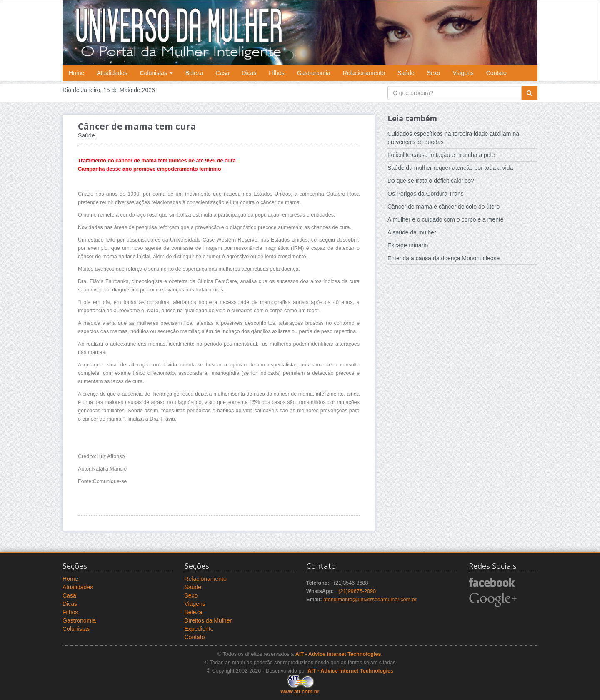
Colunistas (156, 73)
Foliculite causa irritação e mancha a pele (441, 155)
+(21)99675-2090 (356, 591)
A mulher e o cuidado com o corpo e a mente (446, 219)
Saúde (406, 73)
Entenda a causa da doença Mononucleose (444, 258)
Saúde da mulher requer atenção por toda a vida (450, 168)
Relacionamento (364, 73)
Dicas (249, 73)
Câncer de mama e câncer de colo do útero (444, 207)
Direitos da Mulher (208, 620)
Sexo (433, 73)
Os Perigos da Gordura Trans (426, 194)
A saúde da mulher (412, 232)
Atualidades (112, 73)
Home (76, 73)
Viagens (463, 73)
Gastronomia (314, 73)
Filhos (276, 73)
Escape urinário (408, 245)
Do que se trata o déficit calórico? (431, 181)
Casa (223, 73)
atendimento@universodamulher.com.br (370, 600)
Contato (496, 73)
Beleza (194, 73)
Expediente (199, 629)
